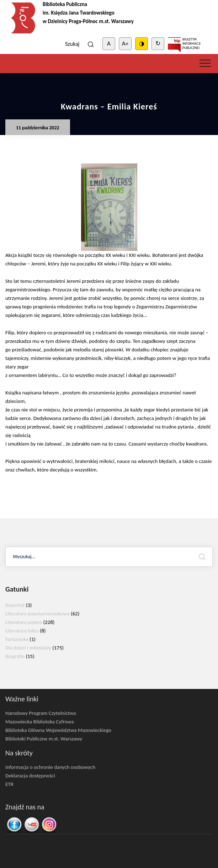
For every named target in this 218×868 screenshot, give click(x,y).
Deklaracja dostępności (30, 776)
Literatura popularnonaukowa (38, 614)
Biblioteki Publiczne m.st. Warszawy (44, 739)
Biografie (15, 656)
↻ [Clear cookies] (158, 44)
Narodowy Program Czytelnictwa (41, 713)
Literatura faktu (22, 631)
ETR (9, 784)
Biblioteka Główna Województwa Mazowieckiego (58, 730)
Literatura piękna (24, 622)
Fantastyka (17, 639)
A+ (125, 44)
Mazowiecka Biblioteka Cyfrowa (39, 722)
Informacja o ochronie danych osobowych (50, 767)
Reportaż (15, 605)
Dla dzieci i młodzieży (28, 648)
